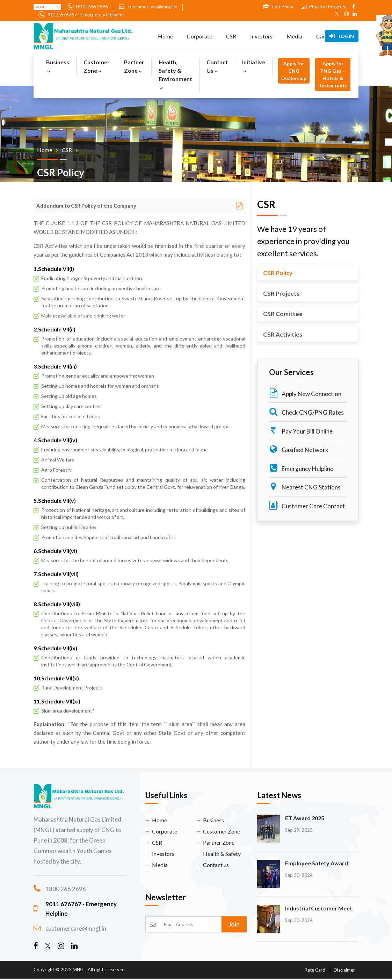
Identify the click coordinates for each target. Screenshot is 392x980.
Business (58, 66)
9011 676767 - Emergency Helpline (85, 15)
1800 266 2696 (92, 6)
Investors (261, 36)
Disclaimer (344, 970)
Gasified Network (299, 449)
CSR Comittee (283, 314)
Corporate (199, 36)
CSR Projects (281, 294)
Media (294, 36)
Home (165, 36)
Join (234, 924)
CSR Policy (278, 273)
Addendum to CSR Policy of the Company (86, 206)
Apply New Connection (305, 393)
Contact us (216, 865)
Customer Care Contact (307, 505)
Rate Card (315, 970)
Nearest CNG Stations (305, 487)
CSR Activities (283, 334)
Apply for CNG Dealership (294, 71)
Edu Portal (279, 6)
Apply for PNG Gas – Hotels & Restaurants (333, 74)
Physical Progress (324, 6)
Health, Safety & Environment (175, 75)
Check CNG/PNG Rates (306, 412)
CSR (231, 36)
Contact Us (217, 66)
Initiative (254, 66)
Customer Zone (97, 66)
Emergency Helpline (301, 468)
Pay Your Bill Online (301, 431)
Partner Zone (134, 66)
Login (342, 36)
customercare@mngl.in (148, 6)
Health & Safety (222, 854)
